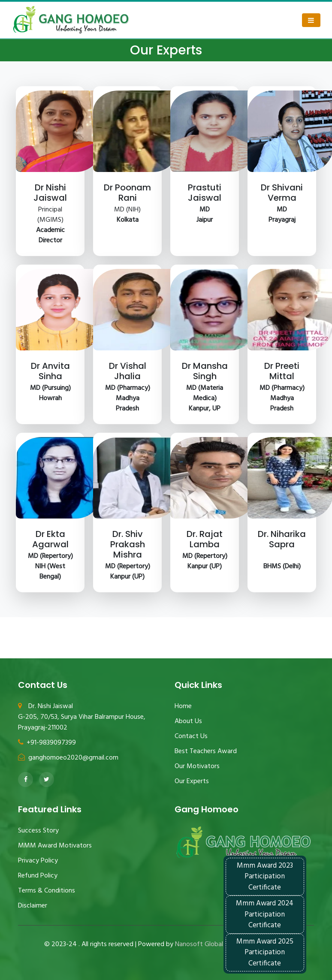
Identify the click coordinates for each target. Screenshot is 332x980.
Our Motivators (197, 766)
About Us (188, 721)
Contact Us (191, 736)
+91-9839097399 (47, 743)
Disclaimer (33, 906)
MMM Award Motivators (55, 846)
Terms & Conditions (47, 891)
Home (183, 706)
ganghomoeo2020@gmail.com (68, 758)
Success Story (38, 831)
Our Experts (192, 781)
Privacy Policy (38, 861)
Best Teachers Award (206, 751)
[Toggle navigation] (311, 20)
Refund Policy (38, 876)
